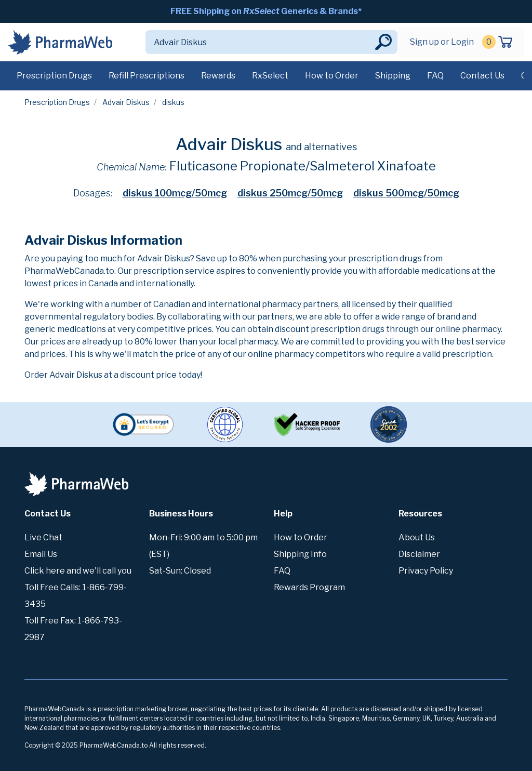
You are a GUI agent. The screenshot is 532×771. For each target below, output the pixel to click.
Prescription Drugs (54, 76)
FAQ (435, 76)
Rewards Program (309, 587)
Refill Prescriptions (147, 76)
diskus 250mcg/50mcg (290, 193)
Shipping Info (300, 554)
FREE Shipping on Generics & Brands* (266, 11)
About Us (417, 537)
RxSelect (270, 76)
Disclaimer (419, 554)
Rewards (218, 76)
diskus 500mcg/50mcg (406, 193)
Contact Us (482, 76)
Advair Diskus (126, 102)
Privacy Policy (426, 571)
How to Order (332, 76)
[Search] (259, 42)
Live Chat (43, 537)
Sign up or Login (442, 42)
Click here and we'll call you (78, 571)
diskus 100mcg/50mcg (175, 193)
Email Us (41, 554)
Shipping (393, 76)
